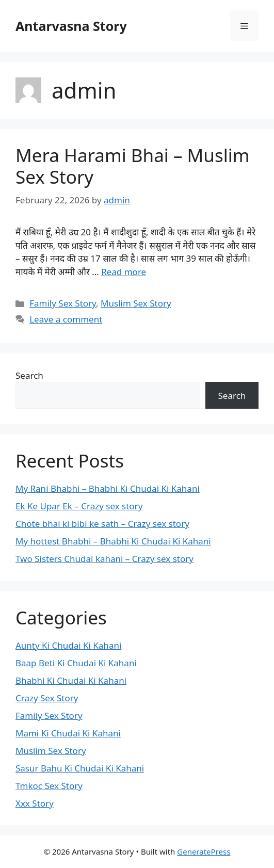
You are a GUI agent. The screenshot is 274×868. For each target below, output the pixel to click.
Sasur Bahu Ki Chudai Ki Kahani (80, 768)
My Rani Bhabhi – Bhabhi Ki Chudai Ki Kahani (108, 488)
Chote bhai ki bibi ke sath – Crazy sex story (102, 524)
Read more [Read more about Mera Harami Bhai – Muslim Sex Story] (124, 272)
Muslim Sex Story (136, 303)
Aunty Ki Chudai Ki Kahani (68, 645)
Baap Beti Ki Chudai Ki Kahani (76, 663)
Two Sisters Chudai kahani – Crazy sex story (104, 559)
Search (29, 375)
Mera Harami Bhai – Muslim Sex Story (132, 166)
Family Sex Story (63, 303)
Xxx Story (35, 803)
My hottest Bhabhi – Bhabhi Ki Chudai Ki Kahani (113, 541)
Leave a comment (66, 319)
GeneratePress (204, 851)
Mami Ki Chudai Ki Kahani (68, 733)
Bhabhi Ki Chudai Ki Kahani (71, 680)
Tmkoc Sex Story (49, 786)
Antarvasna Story (71, 26)
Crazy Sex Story (47, 698)
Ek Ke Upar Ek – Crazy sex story (79, 506)
